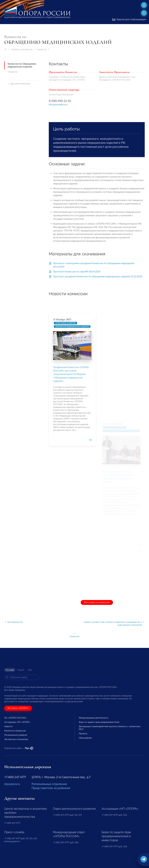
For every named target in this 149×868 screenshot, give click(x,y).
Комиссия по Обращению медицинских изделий (22, 65)
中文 (30, 670)
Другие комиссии (19, 84)
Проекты (83, 734)
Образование (85, 738)
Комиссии (42, 49)
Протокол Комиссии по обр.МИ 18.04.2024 (77, 272)
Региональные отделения (49, 784)
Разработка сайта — (19, 748)
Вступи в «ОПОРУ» (18, 708)
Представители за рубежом (51, 788)
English (21, 670)
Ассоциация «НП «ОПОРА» (17, 722)
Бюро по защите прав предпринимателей (99, 722)
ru (144, 13)
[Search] (22, 677)
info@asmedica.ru (58, 105)
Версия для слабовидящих (129, 19)
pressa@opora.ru (12, 841)
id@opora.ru (12, 784)
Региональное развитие (16, 735)
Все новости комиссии (97, 602)
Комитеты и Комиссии (22, 49)
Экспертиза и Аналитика (16, 739)
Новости (12, 72)
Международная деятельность (94, 718)
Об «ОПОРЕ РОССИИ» (16, 718)
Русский (10, 670)
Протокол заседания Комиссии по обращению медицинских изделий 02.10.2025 (98, 277)
